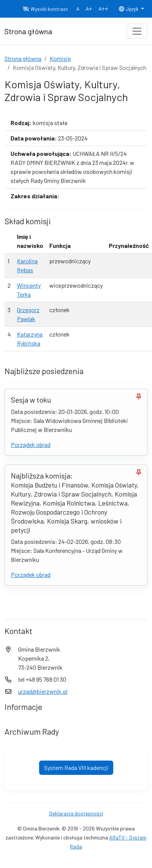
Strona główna (23, 58)
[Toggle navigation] (137, 31)
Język (129, 9)
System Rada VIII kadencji (76, 768)
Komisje (60, 58)
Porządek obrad (31, 445)
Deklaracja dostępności (76, 813)
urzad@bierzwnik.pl (43, 691)
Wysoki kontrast (45, 9)
